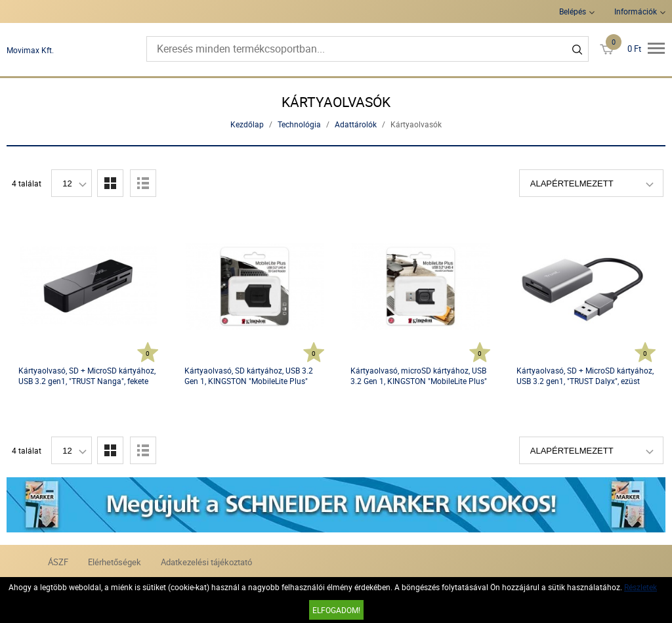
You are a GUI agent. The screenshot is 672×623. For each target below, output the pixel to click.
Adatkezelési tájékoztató (206, 562)
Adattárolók (356, 124)
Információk (636, 11)
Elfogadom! (336, 610)
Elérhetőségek (115, 562)
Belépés (573, 11)
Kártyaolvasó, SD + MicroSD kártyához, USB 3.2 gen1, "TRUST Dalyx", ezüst (585, 376)
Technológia (299, 124)
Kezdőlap (247, 124)
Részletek (640, 587)
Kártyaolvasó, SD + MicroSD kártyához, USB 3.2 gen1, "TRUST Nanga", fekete (87, 376)
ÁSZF (58, 562)
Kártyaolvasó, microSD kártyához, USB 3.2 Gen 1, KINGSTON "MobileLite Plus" (419, 376)
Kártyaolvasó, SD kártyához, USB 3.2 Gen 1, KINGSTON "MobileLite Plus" (249, 376)
